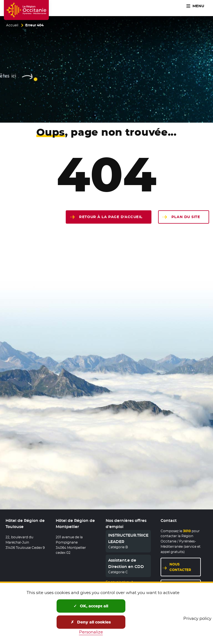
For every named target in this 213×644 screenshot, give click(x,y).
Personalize (91, 632)
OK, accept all (91, 606)
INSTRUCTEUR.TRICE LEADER (128, 538)
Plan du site (186, 217)
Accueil (12, 25)
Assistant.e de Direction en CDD (126, 563)
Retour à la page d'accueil (111, 217)
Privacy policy (197, 618)
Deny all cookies (91, 622)
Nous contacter (185, 567)
